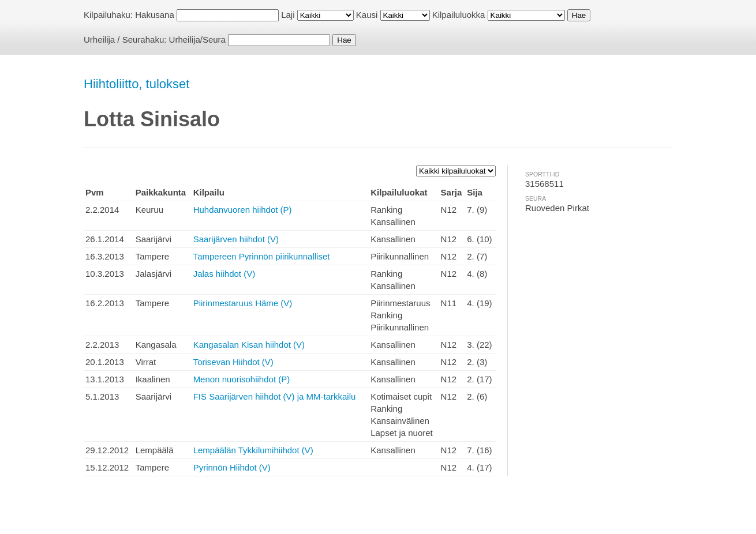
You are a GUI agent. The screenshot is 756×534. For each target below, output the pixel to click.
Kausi (367, 15)
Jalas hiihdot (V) (224, 274)
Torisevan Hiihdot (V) (233, 362)
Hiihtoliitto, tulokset (136, 84)
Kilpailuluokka (459, 15)
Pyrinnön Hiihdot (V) (232, 467)
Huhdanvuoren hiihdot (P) (243, 210)
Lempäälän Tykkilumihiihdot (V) (253, 450)
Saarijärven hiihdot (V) (236, 239)
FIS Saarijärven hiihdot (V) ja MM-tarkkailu (275, 396)
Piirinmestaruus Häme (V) (243, 303)
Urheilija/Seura (197, 40)
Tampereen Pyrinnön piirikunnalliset (262, 256)
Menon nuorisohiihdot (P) (242, 379)
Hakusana (155, 15)
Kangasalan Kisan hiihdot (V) (249, 345)
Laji (288, 15)
